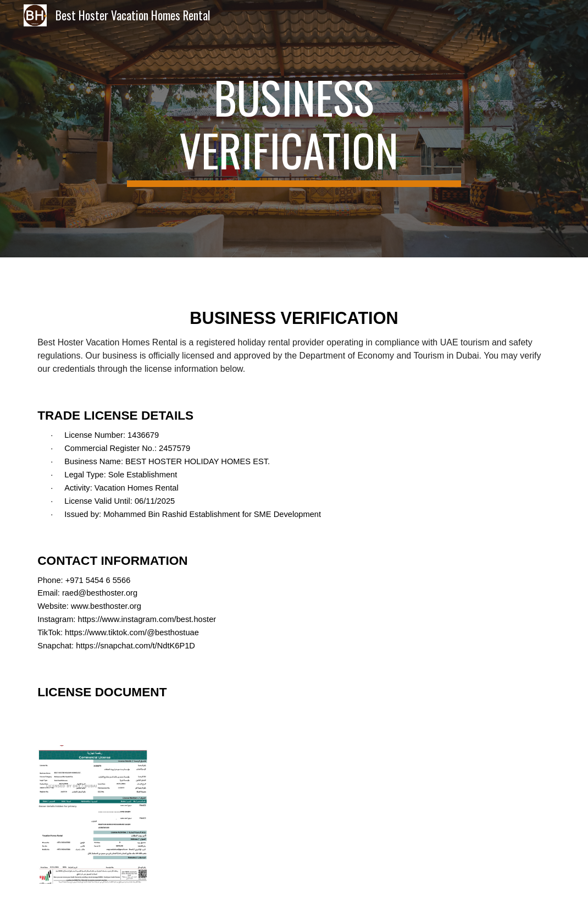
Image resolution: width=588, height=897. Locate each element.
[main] (294, 129)
